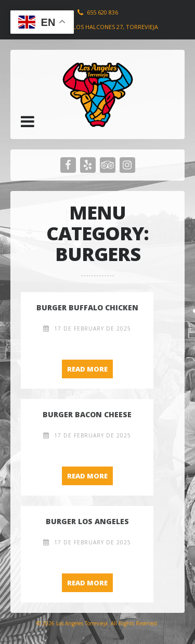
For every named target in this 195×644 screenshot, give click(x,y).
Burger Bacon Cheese (87, 414)
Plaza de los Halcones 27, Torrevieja (101, 27)
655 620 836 (102, 12)
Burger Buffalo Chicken (87, 307)
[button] (28, 121)
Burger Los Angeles (87, 521)
